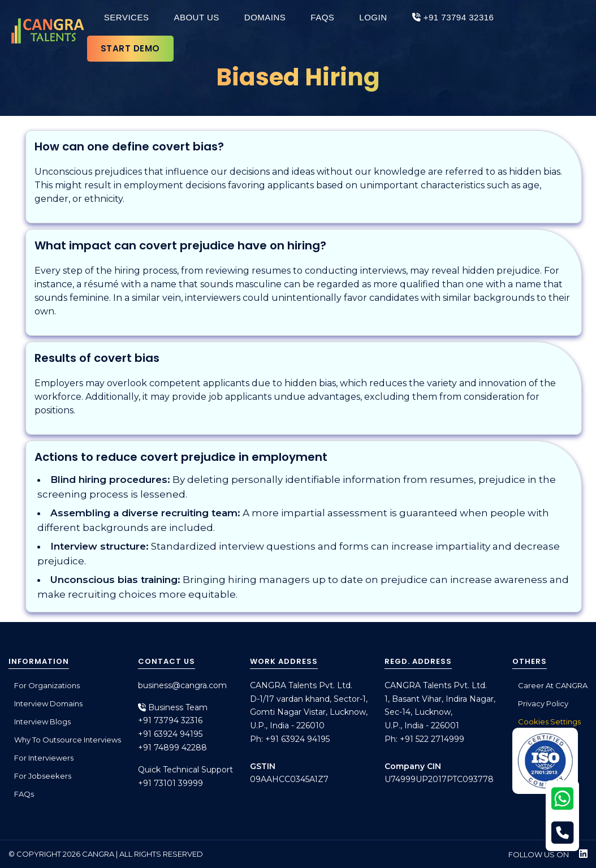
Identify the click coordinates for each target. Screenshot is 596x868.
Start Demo (130, 48)
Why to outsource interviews (68, 740)
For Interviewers (44, 758)
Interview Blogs (42, 722)
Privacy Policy (543, 703)
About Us (196, 17)
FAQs (322, 17)
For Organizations (47, 685)
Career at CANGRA (553, 685)
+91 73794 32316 (453, 17)
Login (373, 17)
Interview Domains (48, 703)
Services (127, 17)
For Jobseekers (43, 776)
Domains (265, 17)
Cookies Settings (549, 722)
